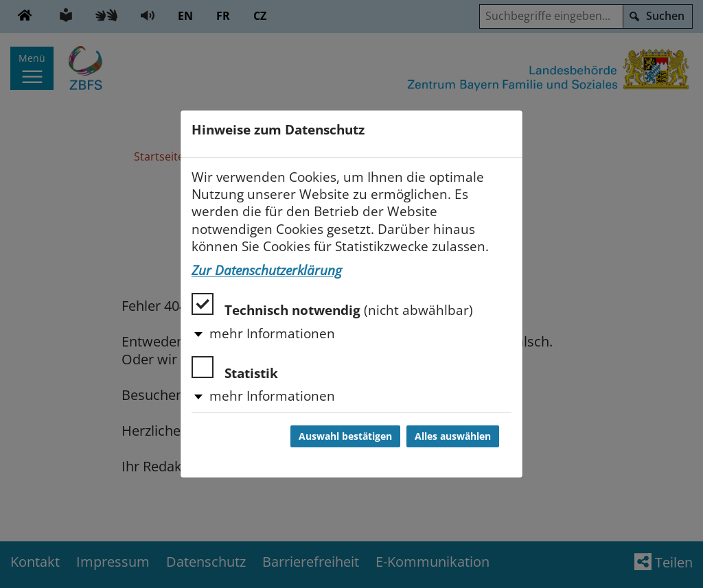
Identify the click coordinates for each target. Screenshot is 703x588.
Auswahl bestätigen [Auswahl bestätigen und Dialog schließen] (345, 436)
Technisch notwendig (332, 306)
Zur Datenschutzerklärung (267, 270)
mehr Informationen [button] (272, 333)
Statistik (235, 369)
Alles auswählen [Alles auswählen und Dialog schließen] (453, 436)
